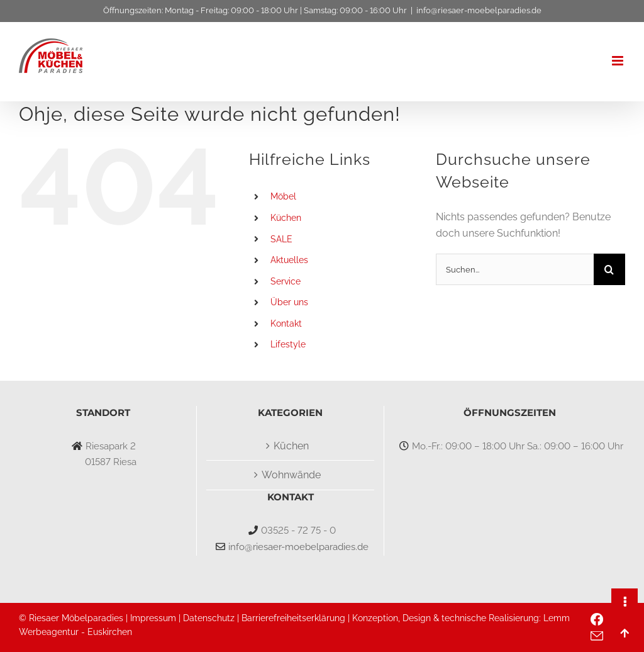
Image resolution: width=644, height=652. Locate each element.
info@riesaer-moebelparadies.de (479, 10)
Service (286, 281)
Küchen (286, 218)
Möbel (283, 196)
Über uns (289, 302)
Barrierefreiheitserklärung (293, 618)
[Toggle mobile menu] (619, 61)
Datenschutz (209, 618)
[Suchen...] (515, 269)
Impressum (153, 618)
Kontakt (286, 323)
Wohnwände (291, 475)
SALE (281, 239)
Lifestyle (288, 344)
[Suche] (609, 269)
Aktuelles (289, 260)
